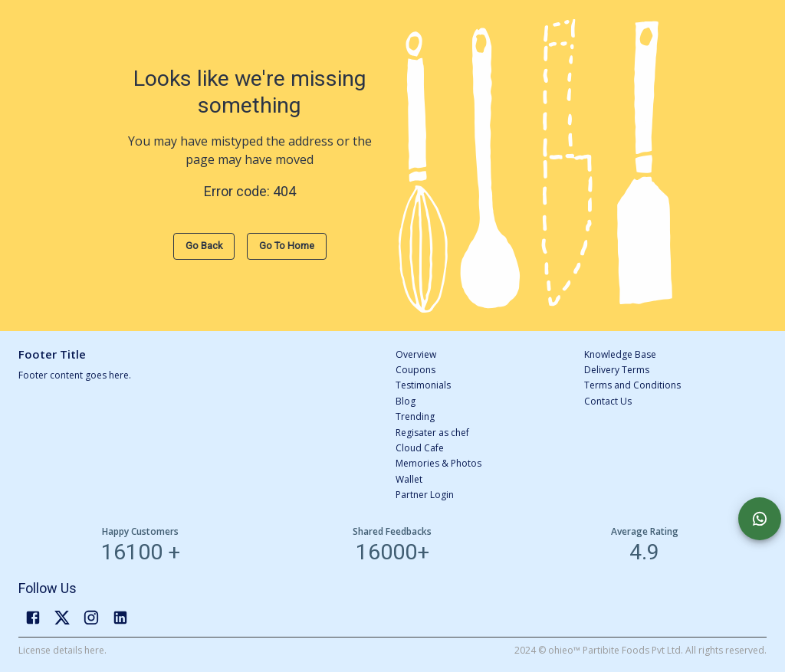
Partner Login (425, 495)
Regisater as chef (432, 433)
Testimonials (423, 385)
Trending (415, 416)
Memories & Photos (438, 463)
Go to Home (287, 246)
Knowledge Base (620, 354)
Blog (406, 401)
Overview (416, 354)
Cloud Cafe (420, 448)
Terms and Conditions (632, 385)
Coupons (415, 370)
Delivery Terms (617, 370)
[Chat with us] (760, 519)
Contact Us (608, 401)
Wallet (409, 479)
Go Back (204, 246)
